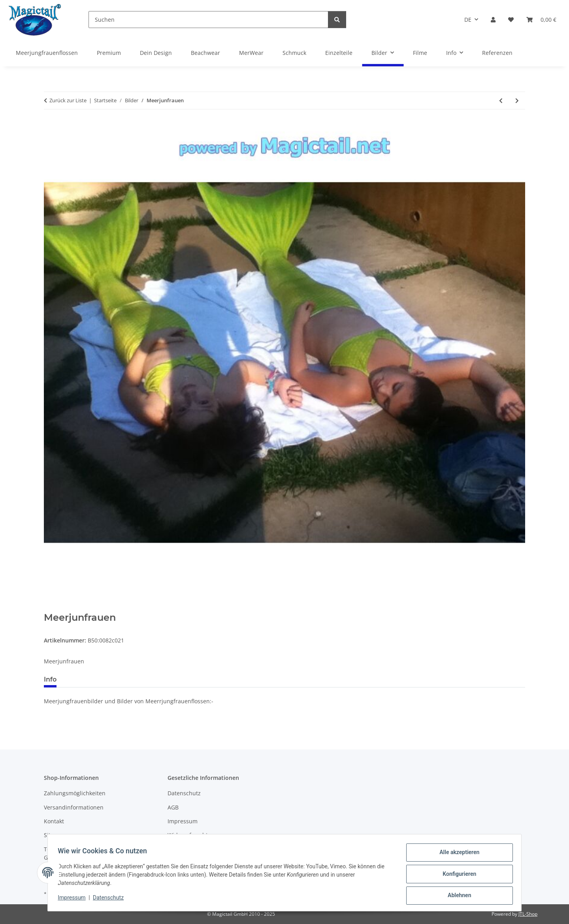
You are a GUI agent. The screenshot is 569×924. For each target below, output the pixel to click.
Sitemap (55, 835)
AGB (173, 807)
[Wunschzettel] (511, 20)
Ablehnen (457, 896)
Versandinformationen (74, 807)
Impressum (74, 900)
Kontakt (54, 821)
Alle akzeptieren (457, 855)
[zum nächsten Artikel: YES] (517, 100)
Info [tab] (50, 679)
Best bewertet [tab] (92, 679)
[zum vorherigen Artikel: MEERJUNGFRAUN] (501, 100)
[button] (493, 20)
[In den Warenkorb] (50, 608)
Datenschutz (111, 900)
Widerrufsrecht (188, 835)
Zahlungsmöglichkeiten (75, 793)
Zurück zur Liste (68, 100)
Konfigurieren (457, 875)
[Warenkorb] (541, 20)
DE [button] (468, 20)
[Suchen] (208, 20)
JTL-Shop (528, 914)
